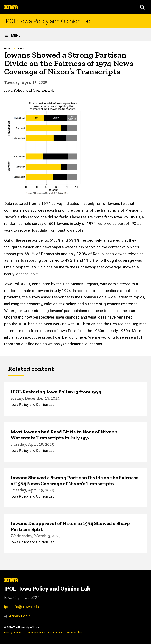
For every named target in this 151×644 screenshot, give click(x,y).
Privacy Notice (12, 632)
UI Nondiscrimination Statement (44, 632)
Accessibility (74, 632)
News (20, 49)
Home (8, 49)
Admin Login (20, 616)
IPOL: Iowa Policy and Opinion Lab (48, 21)
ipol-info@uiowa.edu (22, 607)
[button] (142, 7)
